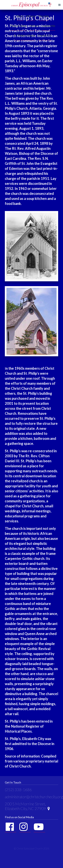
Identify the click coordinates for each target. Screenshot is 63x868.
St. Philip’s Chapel (24, 35)
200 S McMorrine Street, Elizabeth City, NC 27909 (27, 806)
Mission (31, 16)
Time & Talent (18, 26)
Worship (44, 16)
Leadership (48, 26)
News (20, 16)
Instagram (24, 827)
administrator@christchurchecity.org (34, 797)
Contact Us (45, 35)
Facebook (10, 827)
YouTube (39, 827)
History (34, 26)
